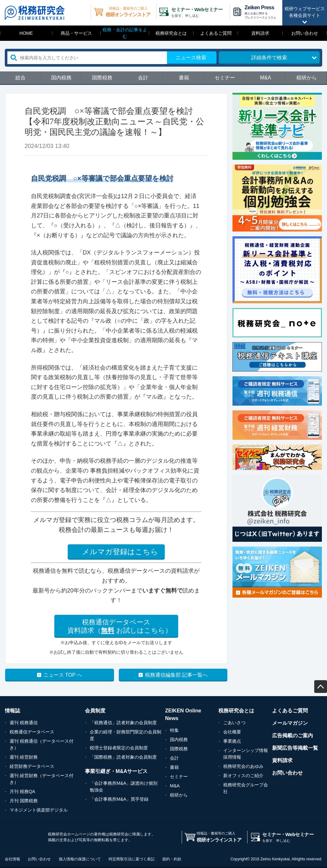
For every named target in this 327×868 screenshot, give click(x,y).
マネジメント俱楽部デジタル (39, 810)
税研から (307, 78)
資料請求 (260, 33)
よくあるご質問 (216, 33)
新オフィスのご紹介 (243, 776)
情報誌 (12, 711)
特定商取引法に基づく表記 (132, 859)
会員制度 (95, 711)
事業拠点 (232, 741)
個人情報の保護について (80, 859)
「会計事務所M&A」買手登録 (119, 799)
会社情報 (12, 859)
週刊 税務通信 (24, 723)
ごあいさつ (234, 723)
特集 (174, 730)
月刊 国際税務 (24, 801)
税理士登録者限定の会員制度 (119, 748)
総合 (20, 78)
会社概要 (232, 732)
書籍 (184, 78)
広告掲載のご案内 (293, 736)
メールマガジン (290, 723)
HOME (26, 33)
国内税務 (61, 78)
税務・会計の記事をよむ (125, 33)
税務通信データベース (32, 732)
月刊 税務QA (22, 791)
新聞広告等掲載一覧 (295, 748)
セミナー (225, 78)
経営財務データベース (32, 766)
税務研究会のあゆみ (243, 766)
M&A (266, 78)
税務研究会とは (171, 33)
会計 (143, 78)
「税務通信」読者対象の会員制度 (123, 723)
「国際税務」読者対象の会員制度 (123, 757)
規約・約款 (172, 859)
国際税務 (102, 78)
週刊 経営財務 (24, 757)
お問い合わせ (305, 33)
